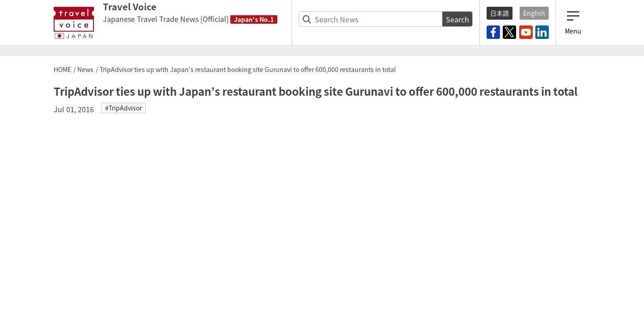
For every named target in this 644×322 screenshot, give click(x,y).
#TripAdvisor (123, 108)
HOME (62, 69)
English (534, 13)
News (85, 69)
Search (458, 19)
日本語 (500, 13)
